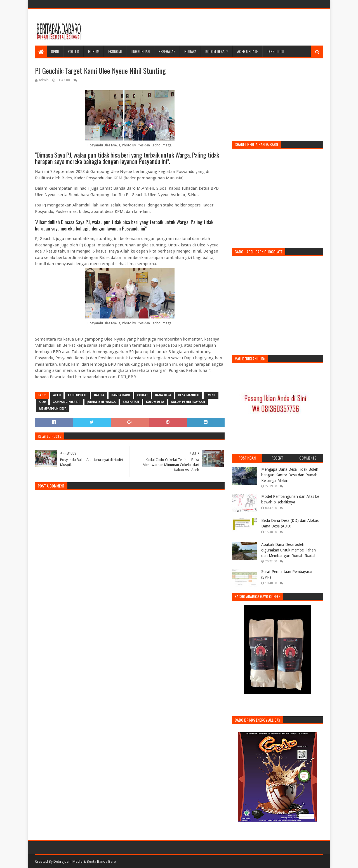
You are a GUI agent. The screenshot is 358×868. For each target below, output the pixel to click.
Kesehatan (167, 51)
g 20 (42, 402)
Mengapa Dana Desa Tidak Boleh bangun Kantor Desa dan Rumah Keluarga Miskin (290, 475)
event (211, 395)
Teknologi (275, 51)
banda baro (121, 395)
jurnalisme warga (102, 402)
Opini (55, 51)
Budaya (190, 51)
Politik (73, 51)
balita (99, 395)
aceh (57, 395)
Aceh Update (248, 51)
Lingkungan (140, 51)
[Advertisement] (221, 27)
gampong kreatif (66, 402)
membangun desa (53, 409)
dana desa (163, 395)
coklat (143, 395)
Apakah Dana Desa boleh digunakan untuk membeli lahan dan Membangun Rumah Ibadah (289, 550)
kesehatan (131, 402)
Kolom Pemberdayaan (188, 402)
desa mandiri (189, 395)
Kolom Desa (215, 51)
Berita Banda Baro (101, 861)
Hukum (94, 51)
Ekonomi (115, 51)
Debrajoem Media (68, 861)
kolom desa (155, 402)
